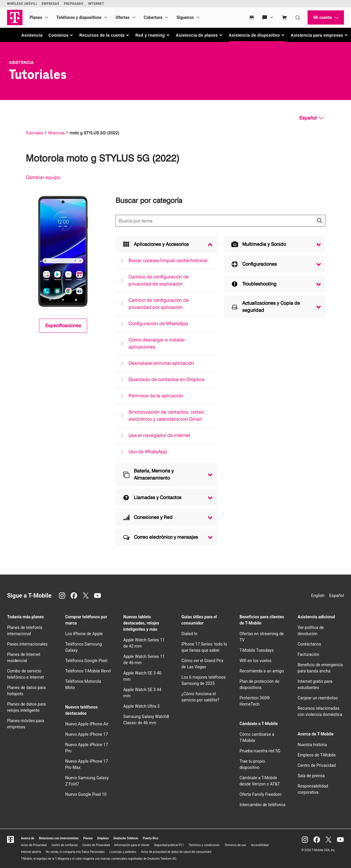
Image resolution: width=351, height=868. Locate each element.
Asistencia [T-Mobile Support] (21, 62)
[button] (61, 35)
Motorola (56, 133)
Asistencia (32, 35)
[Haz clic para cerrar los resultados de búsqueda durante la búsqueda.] (319, 221)
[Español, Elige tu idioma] (311, 118)
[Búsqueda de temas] (220, 221)
